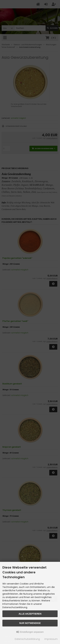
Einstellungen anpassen (30, 632)
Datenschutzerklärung (27, 639)
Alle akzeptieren (30, 614)
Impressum (51, 639)
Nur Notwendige (30, 623)
